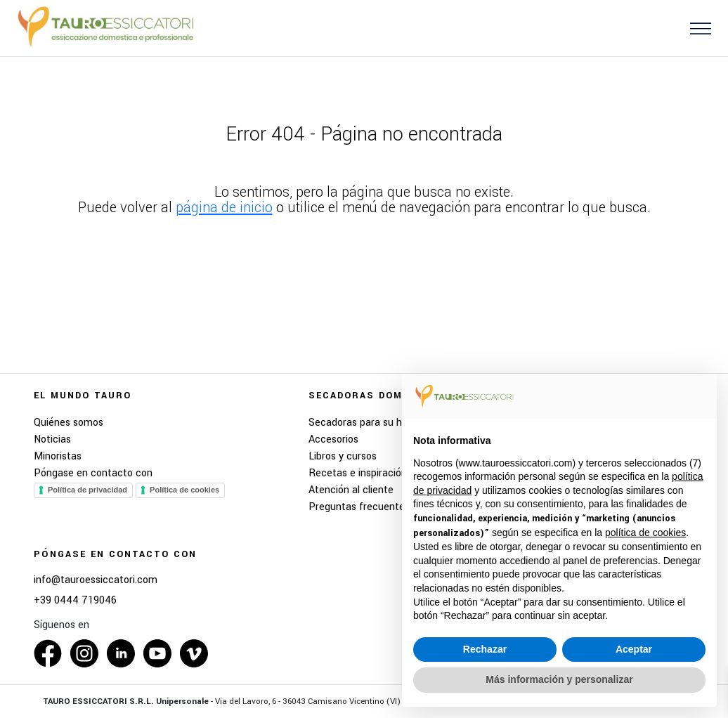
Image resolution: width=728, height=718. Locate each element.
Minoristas (58, 456)
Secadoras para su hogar (365, 423)
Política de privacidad (87, 490)
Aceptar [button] (634, 649)
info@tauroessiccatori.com (96, 580)
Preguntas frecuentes (359, 507)
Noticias (52, 439)
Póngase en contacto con (93, 473)
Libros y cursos (343, 456)
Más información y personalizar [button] (559, 679)
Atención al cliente (351, 490)
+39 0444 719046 (75, 601)
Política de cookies (184, 490)
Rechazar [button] (485, 649)
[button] (695, 28)
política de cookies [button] (645, 533)
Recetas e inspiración (358, 473)
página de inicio (224, 208)
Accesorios (333, 439)
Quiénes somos (69, 423)
